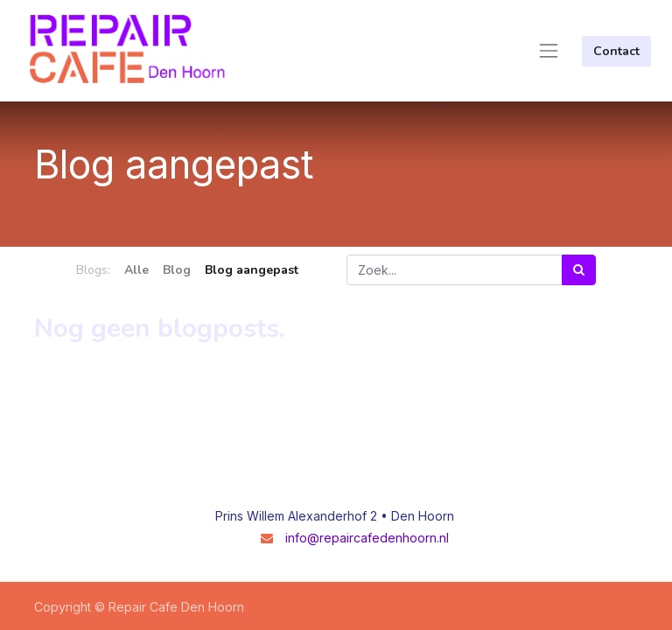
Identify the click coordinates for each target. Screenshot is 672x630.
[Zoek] (579, 270)
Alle (136, 270)
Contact (616, 51)
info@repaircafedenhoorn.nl (367, 538)
